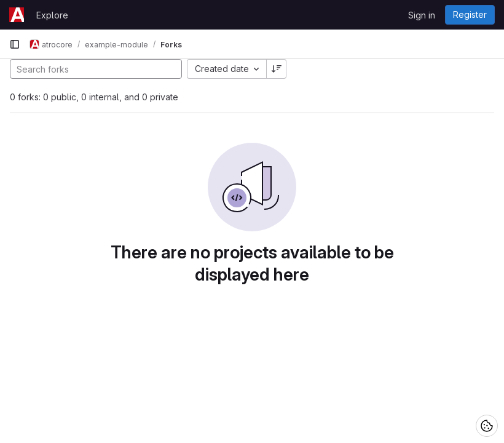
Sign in (422, 15)
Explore (52, 15)
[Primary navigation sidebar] (15, 44)
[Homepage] (17, 15)
